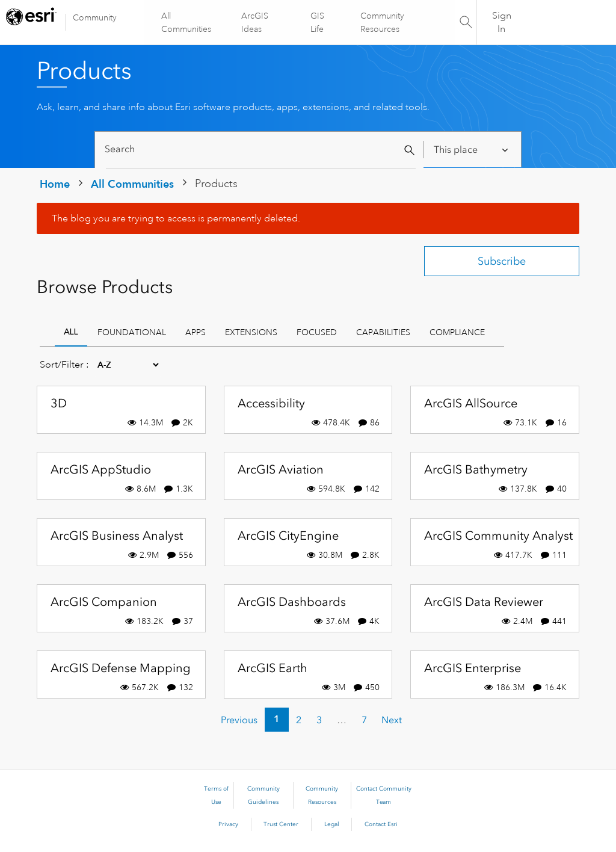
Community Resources (382, 22)
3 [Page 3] (319, 720)
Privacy (228, 824)
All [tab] (71, 332)
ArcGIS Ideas (255, 22)
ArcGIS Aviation (281, 469)
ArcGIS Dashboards (292, 602)
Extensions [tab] (251, 332)
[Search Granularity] (472, 150)
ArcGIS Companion (104, 602)
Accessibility (271, 403)
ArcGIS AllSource (471, 403)
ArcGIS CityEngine (288, 536)
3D (59, 403)
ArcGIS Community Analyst (498, 536)
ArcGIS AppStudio (101, 469)
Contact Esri (381, 824)
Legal (332, 824)
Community (95, 17)
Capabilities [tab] (383, 332)
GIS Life (317, 22)
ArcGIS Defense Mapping (121, 668)
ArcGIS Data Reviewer (484, 602)
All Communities (187, 22)
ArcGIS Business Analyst (117, 536)
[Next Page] (392, 720)
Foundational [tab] (132, 332)
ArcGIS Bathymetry (476, 469)
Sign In (502, 22)
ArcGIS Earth (273, 668)
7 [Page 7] (364, 720)
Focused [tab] (317, 332)
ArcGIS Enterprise (473, 668)
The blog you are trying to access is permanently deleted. (176, 218)
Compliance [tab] (457, 332)
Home (55, 184)
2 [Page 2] (299, 720)
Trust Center (281, 824)
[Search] (261, 150)
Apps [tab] (196, 332)
